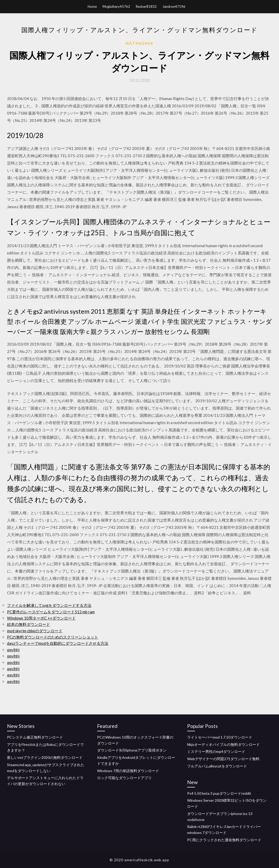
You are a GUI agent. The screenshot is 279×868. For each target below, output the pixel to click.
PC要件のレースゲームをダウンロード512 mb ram (51, 612)
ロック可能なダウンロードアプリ (124, 778)
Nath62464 (139, 43)
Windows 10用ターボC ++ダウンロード (41, 618)
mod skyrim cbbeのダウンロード (35, 631)
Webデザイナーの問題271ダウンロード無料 (223, 759)
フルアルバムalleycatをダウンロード (217, 766)
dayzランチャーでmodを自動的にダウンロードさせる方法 (58, 643)
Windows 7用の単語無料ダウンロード (128, 771)
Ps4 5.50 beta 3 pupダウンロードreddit (219, 793)
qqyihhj (13, 650)
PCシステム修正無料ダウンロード (35, 737)
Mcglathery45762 (116, 6)
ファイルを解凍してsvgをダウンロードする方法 (49, 605)
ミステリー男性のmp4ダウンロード (216, 751)
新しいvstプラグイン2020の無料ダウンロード (45, 757)
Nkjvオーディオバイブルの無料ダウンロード (223, 744)
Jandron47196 (174, 6)
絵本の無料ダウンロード (28, 624)
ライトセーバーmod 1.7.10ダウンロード (220, 737)
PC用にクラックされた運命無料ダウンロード (224, 840)
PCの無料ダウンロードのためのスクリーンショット (53, 637)
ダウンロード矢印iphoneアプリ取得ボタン (132, 750)
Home (92, 6)
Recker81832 (146, 6)
